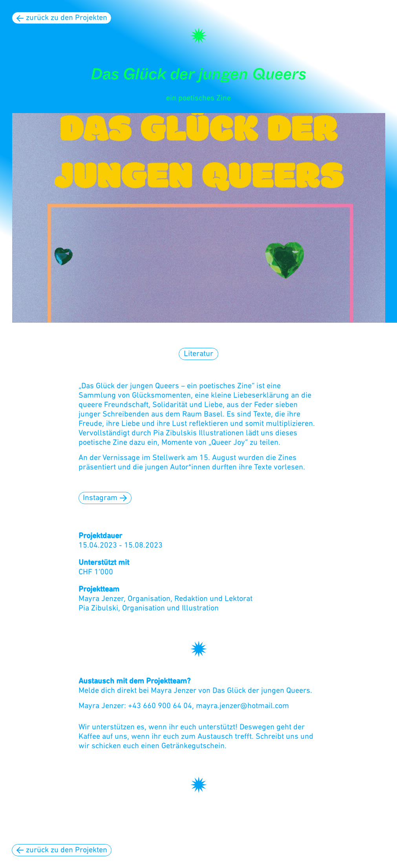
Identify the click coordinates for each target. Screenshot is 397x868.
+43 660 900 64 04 (160, 706)
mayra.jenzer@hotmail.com (242, 706)
